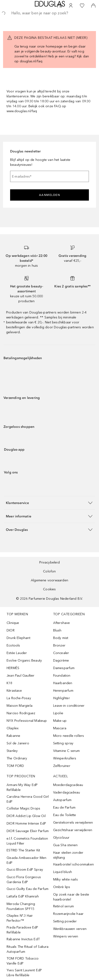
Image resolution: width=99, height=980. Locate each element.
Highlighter (61, 698)
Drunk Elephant (18, 638)
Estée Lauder (17, 653)
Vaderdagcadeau (67, 792)
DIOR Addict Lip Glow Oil (26, 816)
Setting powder (65, 921)
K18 (10, 683)
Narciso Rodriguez (21, 713)
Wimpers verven (66, 936)
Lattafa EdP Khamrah (23, 896)
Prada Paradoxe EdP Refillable (22, 930)
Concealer (61, 653)
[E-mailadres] (49, 176)
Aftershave (62, 623)
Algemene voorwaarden (49, 580)
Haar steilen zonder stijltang (68, 855)
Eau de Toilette (65, 815)
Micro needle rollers (69, 736)
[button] (49, 503)
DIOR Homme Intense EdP (26, 823)
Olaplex (13, 728)
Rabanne (13, 736)
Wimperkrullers (65, 758)
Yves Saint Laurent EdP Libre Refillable (24, 973)
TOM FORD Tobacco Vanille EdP (23, 961)
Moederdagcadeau (68, 785)
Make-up (60, 721)
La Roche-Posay (19, 698)
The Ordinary (17, 758)
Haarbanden (63, 683)
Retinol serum (64, 906)
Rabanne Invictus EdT (23, 939)
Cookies (49, 589)
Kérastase (14, 691)
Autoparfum (62, 800)
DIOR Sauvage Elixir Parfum (28, 831)
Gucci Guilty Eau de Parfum (28, 889)
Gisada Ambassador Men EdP (26, 860)
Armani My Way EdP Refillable (22, 787)
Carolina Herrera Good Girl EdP (28, 799)
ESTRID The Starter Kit (23, 850)
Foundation (62, 676)
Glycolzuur (61, 838)
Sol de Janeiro (18, 743)
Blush (57, 630)
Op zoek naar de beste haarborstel (71, 897)
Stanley (12, 751)
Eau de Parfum (64, 807)
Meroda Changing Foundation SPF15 (21, 906)
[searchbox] (49, 13)
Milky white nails (65, 879)
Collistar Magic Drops (23, 808)
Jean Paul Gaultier (21, 676)
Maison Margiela (20, 706)
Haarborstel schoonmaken (74, 864)
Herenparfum (63, 691)
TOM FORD (15, 766)
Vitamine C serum (67, 751)
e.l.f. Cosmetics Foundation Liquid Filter (27, 841)
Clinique (13, 623)
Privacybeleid (49, 562)
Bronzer (59, 645)
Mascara (60, 728)
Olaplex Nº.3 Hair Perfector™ (20, 918)
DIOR (11, 630)
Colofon (49, 571)
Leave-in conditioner (69, 706)
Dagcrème (61, 661)
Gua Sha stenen (65, 845)
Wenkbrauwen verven (70, 929)
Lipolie (58, 713)
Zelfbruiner (62, 766)
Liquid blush (63, 872)
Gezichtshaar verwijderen (73, 830)
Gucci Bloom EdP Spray (25, 870)
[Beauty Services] (59, 6)
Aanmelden (50, 195)
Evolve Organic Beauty (24, 661)
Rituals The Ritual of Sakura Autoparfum (28, 949)
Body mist (61, 638)
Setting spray (63, 743)
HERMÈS (13, 668)
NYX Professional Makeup (27, 721)
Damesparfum (64, 668)
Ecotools (13, 645)
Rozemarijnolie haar (68, 914)
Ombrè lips (62, 887)
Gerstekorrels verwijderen (73, 823)
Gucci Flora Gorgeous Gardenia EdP (24, 880)
